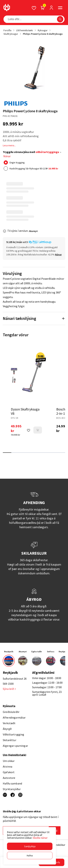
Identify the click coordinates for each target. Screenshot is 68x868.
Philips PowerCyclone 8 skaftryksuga (43, 34)
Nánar (7, 156)
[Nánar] (58, 254)
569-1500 (8, 684)
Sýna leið (9, 689)
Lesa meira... (9, 145)
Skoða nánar (40, 838)
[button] (30, 846)
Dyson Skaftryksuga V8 (25, 411)
